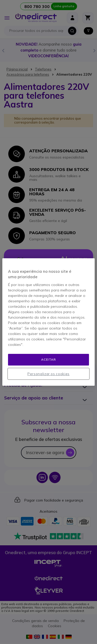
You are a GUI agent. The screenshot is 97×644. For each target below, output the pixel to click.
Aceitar (48, 359)
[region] (48, 322)
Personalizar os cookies (48, 374)
